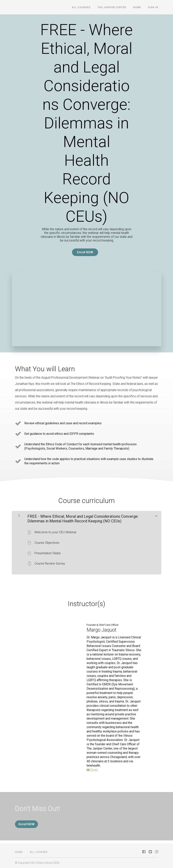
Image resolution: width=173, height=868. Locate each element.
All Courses (81, 7)
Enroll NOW (85, 252)
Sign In (153, 7)
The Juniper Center (112, 7)
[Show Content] (156, 516)
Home (137, 7)
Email (92, 770)
